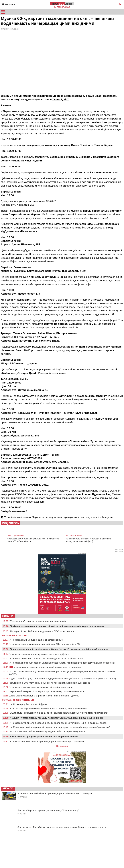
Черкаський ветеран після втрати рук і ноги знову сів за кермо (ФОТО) (47, 691)
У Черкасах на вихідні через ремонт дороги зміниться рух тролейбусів (47, 742)
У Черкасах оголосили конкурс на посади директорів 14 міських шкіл (46, 658)
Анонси (8, 788)
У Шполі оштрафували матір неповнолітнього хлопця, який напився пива (48, 708)
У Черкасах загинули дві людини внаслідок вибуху (36, 640)
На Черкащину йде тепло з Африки (28, 704)
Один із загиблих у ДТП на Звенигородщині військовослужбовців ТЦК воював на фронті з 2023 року (63, 678)
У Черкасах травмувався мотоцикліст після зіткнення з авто (41, 687)
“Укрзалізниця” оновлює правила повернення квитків (38, 621)
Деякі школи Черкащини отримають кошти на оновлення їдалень (44, 696)
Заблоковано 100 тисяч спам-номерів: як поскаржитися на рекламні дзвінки (50, 683)
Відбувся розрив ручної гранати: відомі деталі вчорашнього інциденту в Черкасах (57, 626)
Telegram (107, 517)
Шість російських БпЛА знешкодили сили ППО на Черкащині (42, 631)
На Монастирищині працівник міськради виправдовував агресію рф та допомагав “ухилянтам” (60, 727)
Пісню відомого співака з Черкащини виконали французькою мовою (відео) (88, 540)
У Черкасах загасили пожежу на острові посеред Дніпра (39, 654)
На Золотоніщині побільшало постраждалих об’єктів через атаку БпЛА (47, 731)
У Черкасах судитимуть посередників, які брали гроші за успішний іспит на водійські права (58, 723)
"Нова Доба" (61, 100)
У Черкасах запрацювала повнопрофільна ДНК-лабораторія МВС (45, 644)
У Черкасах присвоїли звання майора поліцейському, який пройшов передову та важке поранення (62, 663)
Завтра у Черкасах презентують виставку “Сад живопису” (48, 810)
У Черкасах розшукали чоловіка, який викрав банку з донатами (45, 667)
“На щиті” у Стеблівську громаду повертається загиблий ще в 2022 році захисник (56, 718)
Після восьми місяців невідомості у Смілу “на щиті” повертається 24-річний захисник (59, 649)
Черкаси (10, 5)
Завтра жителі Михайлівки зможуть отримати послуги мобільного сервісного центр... (63, 827)
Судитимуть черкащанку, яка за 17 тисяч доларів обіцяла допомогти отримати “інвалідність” (59, 713)
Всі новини (62, 746)
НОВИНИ (8, 616)
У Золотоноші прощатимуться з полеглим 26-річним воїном (44, 736)
